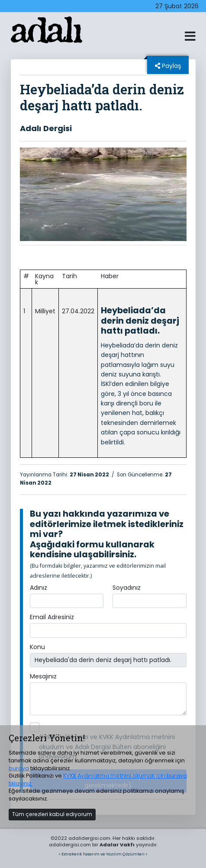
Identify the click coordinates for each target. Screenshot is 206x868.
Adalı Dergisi (46, 128)
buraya (19, 768)
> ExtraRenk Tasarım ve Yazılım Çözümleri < (103, 854)
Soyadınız (127, 588)
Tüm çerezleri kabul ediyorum (52, 814)
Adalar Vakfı (117, 845)
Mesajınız (43, 676)
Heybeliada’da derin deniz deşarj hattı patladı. (140, 320)
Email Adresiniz (52, 617)
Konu (37, 647)
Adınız (39, 588)
